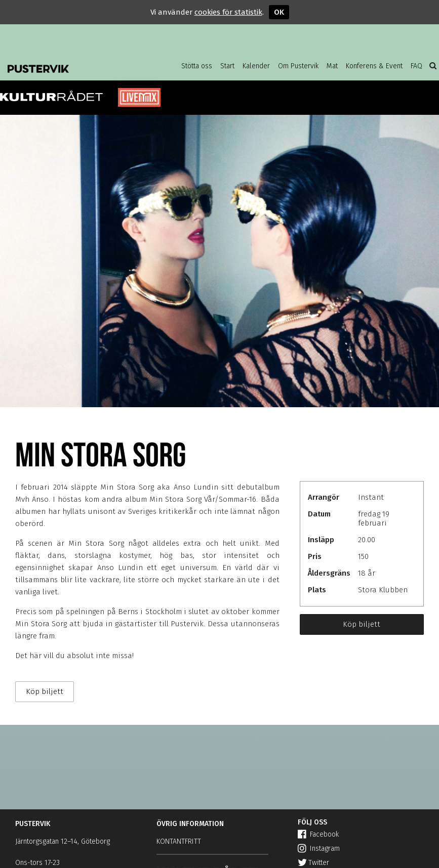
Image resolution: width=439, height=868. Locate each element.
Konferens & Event (374, 66)
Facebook (318, 834)
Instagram (319, 849)
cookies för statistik (228, 12)
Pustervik (71, 66)
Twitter (313, 863)
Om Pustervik (298, 66)
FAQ (416, 66)
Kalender (256, 66)
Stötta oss (197, 66)
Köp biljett (362, 624)
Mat (332, 66)
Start (227, 66)
